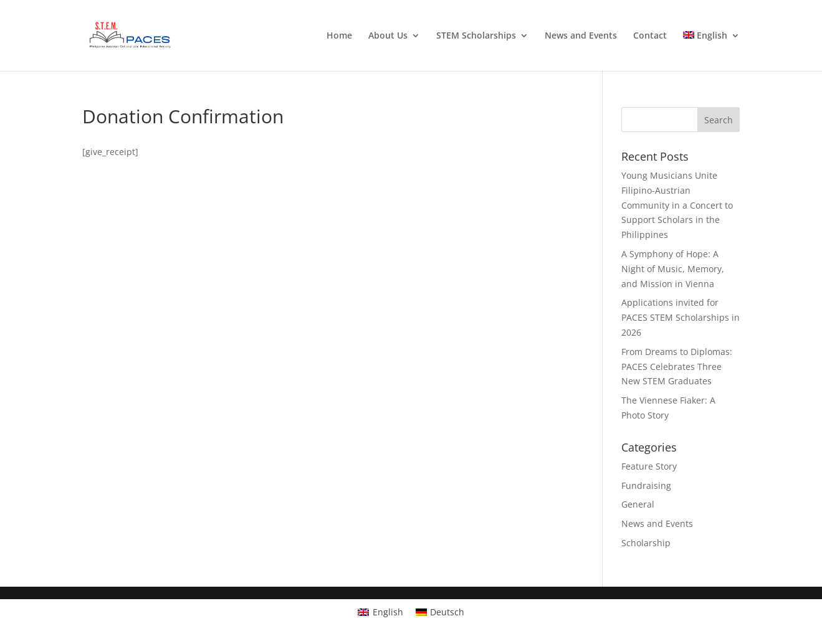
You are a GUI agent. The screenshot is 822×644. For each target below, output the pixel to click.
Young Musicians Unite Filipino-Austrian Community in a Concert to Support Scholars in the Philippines (677, 205)
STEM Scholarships (476, 36)
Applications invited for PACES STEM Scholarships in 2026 (681, 317)
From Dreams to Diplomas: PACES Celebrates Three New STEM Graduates (677, 367)
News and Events (581, 36)
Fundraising (646, 485)
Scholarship (646, 543)
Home (339, 36)
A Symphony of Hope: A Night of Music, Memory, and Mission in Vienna (673, 269)
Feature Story (649, 466)
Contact (650, 36)
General (638, 504)
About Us (388, 36)
